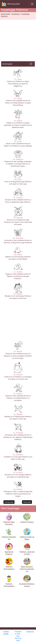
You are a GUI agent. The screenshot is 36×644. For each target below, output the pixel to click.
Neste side (27, 502)
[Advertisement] (18, 38)
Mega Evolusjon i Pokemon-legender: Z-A (27, 566)
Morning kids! (10, 4)
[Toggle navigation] (32, 4)
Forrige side (9, 502)
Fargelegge (16, 14)
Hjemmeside (5, 14)
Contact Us (30, 631)
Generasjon (7, 64)
